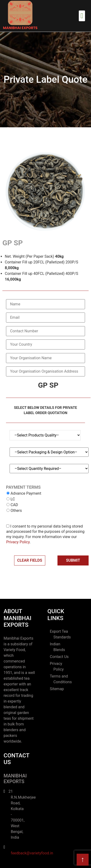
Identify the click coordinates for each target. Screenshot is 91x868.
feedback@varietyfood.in (32, 853)
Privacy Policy (18, 542)
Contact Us (59, 657)
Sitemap (57, 689)
